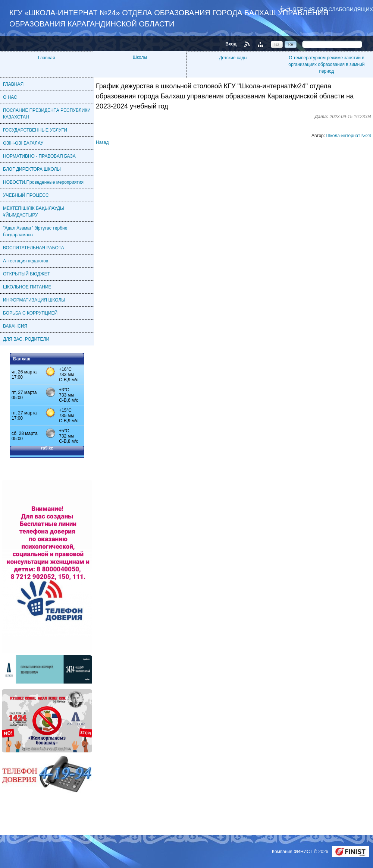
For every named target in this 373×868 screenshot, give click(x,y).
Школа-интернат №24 (349, 136)
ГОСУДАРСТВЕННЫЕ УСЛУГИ (35, 130)
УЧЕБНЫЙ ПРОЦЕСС (26, 195)
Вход (231, 44)
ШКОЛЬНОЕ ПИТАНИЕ (27, 287)
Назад (102, 142)
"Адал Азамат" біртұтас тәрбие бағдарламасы (35, 231)
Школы (140, 57)
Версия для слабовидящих (333, 9)
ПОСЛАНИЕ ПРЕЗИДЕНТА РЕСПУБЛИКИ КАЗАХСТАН (47, 114)
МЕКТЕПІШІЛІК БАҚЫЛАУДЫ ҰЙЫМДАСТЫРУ (34, 212)
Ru (291, 44)
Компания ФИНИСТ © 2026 (301, 852)
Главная (47, 58)
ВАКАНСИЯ (15, 326)
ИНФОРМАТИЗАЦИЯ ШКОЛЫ (34, 300)
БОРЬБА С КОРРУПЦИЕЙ (30, 313)
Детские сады (233, 58)
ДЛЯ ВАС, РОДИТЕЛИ (26, 339)
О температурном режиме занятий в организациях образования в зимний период (326, 64)
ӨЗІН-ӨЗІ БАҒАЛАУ (23, 143)
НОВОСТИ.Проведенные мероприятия (43, 182)
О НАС (10, 97)
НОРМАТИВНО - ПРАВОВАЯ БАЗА (39, 156)
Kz (277, 44)
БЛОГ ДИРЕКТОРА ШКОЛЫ (32, 169)
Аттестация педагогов (26, 261)
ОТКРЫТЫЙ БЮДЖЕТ (26, 274)
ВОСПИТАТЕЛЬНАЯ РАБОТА (34, 248)
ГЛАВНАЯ (13, 84)
